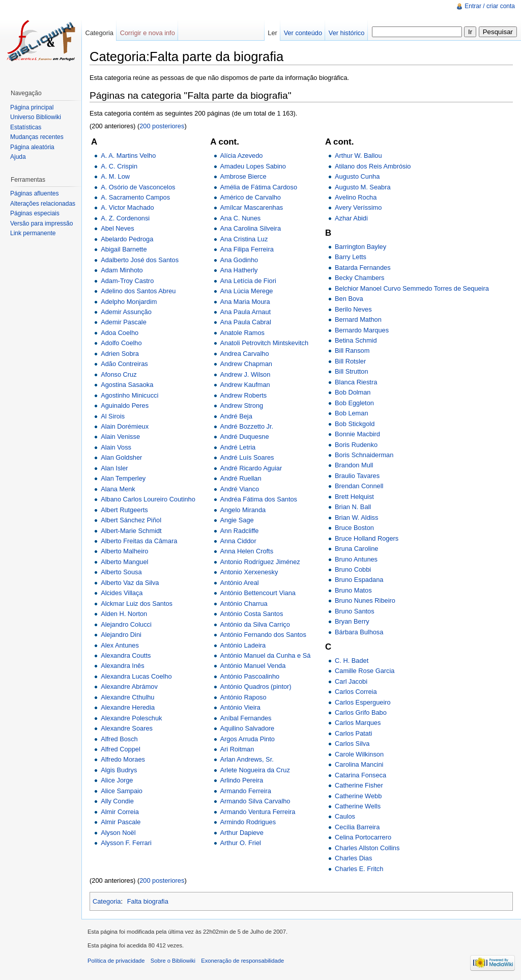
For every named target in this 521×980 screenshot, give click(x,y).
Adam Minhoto (122, 270)
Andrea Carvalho (245, 354)
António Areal (240, 583)
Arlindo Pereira (242, 780)
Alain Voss (116, 447)
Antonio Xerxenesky (249, 572)
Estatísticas (26, 127)
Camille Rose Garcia (365, 671)
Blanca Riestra (356, 382)
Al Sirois (113, 416)
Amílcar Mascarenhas (252, 207)
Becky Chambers (359, 278)
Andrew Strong (242, 405)
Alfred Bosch (119, 739)
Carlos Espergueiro (363, 702)
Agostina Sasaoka (127, 385)
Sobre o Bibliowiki (173, 961)
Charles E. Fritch (359, 869)
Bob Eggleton (354, 403)
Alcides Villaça (122, 593)
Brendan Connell (359, 486)
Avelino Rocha (356, 197)
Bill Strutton (351, 371)
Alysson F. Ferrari (126, 843)
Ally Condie (117, 801)
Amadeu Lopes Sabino (253, 166)
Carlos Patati (353, 733)
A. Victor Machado (127, 207)
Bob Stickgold (355, 424)
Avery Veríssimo (358, 207)
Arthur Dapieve (242, 833)
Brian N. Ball (353, 507)
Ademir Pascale (124, 322)
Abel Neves (117, 228)
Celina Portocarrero (363, 837)
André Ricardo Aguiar (251, 468)
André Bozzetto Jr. (247, 426)
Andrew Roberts (244, 395)
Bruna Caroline (356, 549)
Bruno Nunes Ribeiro (365, 600)
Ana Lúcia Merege (247, 291)
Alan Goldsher (121, 457)
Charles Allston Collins (367, 848)
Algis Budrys (119, 770)
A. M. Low (115, 176)
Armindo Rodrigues (248, 822)
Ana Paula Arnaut (246, 312)
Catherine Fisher (359, 785)
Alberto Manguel (124, 562)
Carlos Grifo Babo (361, 712)
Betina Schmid (356, 340)
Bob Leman (351, 413)
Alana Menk (118, 489)
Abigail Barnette (124, 249)
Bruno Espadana (359, 580)
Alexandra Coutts (126, 655)
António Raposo (243, 697)
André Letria (238, 447)
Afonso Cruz (119, 374)
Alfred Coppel (121, 749)
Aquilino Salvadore (248, 728)
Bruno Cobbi (353, 569)
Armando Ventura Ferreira (258, 812)
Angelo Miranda (243, 510)
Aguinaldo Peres (125, 405)
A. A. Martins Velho (128, 156)
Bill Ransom (352, 351)
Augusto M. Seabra (363, 187)
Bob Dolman (353, 392)
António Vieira (240, 707)
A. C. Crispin (119, 166)
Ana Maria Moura (245, 302)
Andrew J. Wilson (245, 374)
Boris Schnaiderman (364, 455)
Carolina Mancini (359, 764)
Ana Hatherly (239, 270)
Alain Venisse (120, 437)
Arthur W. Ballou (358, 156)
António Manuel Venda (253, 666)
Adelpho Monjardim (129, 302)
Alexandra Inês (122, 666)
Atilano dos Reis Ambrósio (373, 166)
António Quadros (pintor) (256, 687)
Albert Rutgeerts (124, 510)
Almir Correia (120, 812)
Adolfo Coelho (121, 343)
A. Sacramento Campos (135, 197)
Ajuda (18, 157)
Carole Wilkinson (359, 754)
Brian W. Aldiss (356, 517)
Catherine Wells (358, 806)
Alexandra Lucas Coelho (136, 676)
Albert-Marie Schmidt (131, 531)
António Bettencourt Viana (258, 593)
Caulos (345, 816)
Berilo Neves (353, 309)
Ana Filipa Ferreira (247, 249)
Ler (272, 33)
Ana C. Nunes (241, 218)
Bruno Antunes (356, 559)
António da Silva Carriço (255, 624)
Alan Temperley (123, 478)
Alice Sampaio (122, 791)
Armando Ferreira (246, 791)
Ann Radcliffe (240, 531)
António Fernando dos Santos (263, 635)
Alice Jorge (117, 780)
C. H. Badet (352, 661)
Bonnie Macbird (357, 434)
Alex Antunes (120, 645)
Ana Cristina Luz (244, 239)
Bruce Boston (354, 528)
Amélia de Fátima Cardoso (259, 187)
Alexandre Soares (127, 728)
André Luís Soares (247, 457)
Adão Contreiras (124, 364)
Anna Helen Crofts (247, 551)
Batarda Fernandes (363, 268)
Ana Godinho (239, 260)
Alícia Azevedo (242, 156)
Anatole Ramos (243, 333)
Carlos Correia (356, 692)
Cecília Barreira (357, 827)
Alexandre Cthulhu (127, 697)
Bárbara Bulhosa (359, 632)
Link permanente (33, 233)
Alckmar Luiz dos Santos (137, 604)
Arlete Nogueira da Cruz (255, 770)
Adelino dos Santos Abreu (138, 291)
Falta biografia (148, 901)
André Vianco (240, 489)
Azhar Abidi (351, 218)
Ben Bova (349, 299)
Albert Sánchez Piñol (131, 520)
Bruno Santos (355, 611)
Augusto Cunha (357, 176)
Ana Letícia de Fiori (248, 281)
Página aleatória (32, 147)
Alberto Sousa (121, 572)
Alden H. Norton (124, 614)
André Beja (236, 416)
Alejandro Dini (121, 635)
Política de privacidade (116, 961)
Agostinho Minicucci (129, 395)
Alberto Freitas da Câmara (139, 541)
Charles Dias (353, 858)
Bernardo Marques (362, 330)
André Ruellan (241, 478)
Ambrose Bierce (243, 176)
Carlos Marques (358, 723)
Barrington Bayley (360, 247)
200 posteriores (162, 126)
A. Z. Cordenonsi (125, 218)
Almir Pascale (121, 822)
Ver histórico (346, 33)
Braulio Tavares (357, 476)
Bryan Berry (352, 621)
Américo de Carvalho (251, 197)
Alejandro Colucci (126, 624)
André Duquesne (245, 437)
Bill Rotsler (350, 361)
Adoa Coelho (120, 333)
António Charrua (244, 604)
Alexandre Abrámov (129, 687)
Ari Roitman (237, 749)
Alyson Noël (118, 833)
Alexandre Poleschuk (131, 718)
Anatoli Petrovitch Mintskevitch (265, 343)
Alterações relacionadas (43, 204)
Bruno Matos (353, 590)
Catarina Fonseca (360, 775)
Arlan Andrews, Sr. (247, 759)
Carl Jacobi (351, 681)
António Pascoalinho (250, 676)
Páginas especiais (35, 213)
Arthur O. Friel (241, 843)
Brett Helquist (354, 497)
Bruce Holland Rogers (367, 538)
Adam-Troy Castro (127, 281)
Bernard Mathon (358, 319)
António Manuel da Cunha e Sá (266, 655)
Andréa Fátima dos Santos (259, 499)
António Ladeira (243, 645)
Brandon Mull (354, 465)
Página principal (32, 107)
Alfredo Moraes (123, 759)
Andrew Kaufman (245, 385)
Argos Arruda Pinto (248, 739)
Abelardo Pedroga (127, 239)
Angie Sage (237, 520)
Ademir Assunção (126, 312)
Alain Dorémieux (125, 426)
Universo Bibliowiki (36, 117)
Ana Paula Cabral (246, 322)
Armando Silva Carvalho (255, 801)
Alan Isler (114, 468)
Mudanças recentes (37, 137)
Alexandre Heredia (128, 707)
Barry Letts (351, 257)
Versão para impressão (41, 223)
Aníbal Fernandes (246, 718)
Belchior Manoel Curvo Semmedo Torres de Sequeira (412, 288)
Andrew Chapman (246, 364)
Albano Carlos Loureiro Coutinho (148, 499)
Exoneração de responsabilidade (242, 961)
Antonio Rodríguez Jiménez (260, 562)
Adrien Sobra (120, 354)
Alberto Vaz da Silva (130, 583)
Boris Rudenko (356, 445)
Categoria (107, 901)
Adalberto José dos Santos (140, 260)
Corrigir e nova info (148, 33)
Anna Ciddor (238, 541)
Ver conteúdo (303, 33)
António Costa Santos (252, 614)
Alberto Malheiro (124, 551)
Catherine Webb (358, 796)
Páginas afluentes (34, 193)
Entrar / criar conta (490, 6)
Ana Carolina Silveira (251, 228)
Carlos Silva (352, 744)
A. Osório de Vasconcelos (138, 187)
